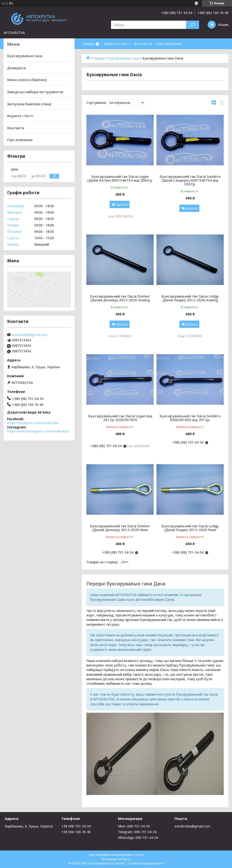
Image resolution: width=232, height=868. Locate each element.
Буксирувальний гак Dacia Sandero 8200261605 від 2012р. (190, 418)
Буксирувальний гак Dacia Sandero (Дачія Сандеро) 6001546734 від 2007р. (190, 180)
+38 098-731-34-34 (76, 826)
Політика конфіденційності (146, 863)
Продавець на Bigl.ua (116, 859)
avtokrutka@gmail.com (30, 335)
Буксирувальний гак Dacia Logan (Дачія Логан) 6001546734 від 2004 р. (120, 178)
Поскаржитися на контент (107, 863)
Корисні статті (117, 44)
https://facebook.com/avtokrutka (33, 423)
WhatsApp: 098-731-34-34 (138, 838)
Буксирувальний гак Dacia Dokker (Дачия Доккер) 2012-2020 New (120, 528)
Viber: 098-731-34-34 (134, 826)
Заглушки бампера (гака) (29, 104)
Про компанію (169, 44)
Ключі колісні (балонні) (27, 80)
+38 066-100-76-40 (76, 832)
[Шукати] (193, 25)
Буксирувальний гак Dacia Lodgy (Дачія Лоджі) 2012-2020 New (190, 528)
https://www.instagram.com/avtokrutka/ (38, 431)
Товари (88, 44)
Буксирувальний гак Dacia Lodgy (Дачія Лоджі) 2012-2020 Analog (190, 298)
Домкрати (16, 68)
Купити (122, 204)
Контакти (143, 44)
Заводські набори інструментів (35, 92)
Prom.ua (139, 855)
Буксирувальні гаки (124, 58)
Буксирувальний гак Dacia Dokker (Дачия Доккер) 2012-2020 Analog (120, 298)
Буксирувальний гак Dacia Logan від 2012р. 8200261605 (120, 418)
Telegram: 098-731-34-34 (137, 832)
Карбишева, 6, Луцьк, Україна (29, 826)
